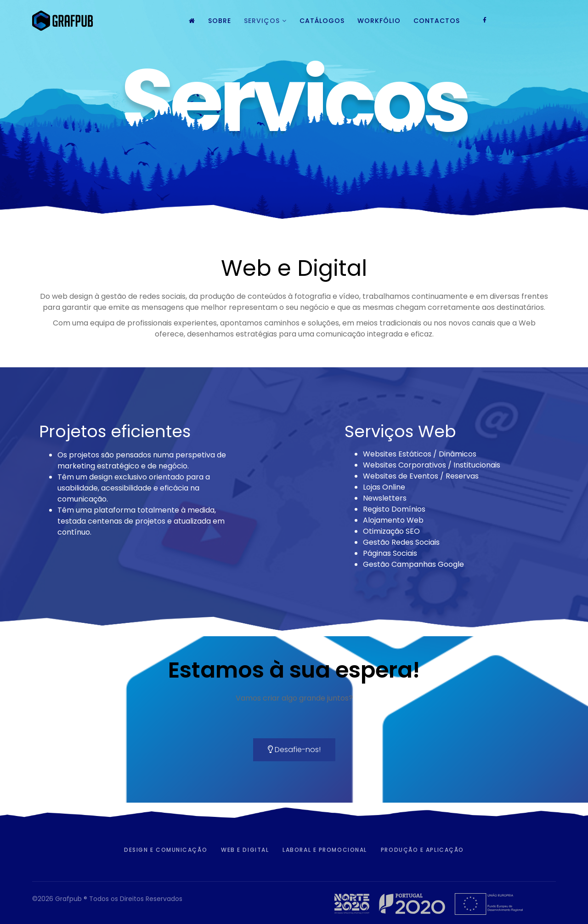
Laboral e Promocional (325, 850)
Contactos (437, 21)
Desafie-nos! (294, 750)
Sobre (220, 21)
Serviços (262, 21)
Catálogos (322, 21)
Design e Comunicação (166, 850)
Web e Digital (245, 850)
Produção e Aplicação (422, 850)
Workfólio (379, 21)
